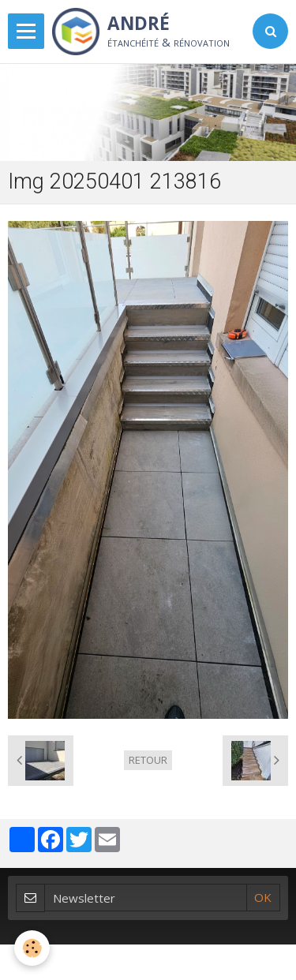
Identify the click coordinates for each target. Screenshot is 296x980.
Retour (148, 760)
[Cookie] (32, 948)
